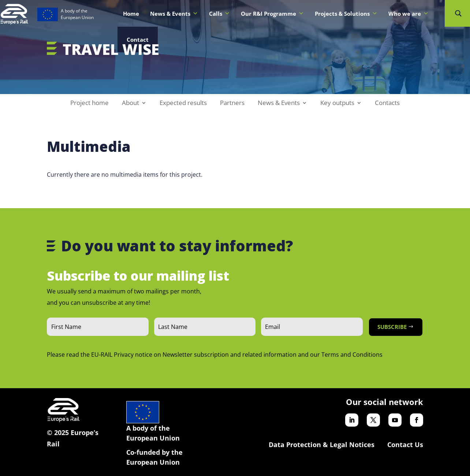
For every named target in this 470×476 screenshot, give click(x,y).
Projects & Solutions (346, 14)
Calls (219, 14)
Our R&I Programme (272, 14)
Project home (89, 104)
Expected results (183, 104)
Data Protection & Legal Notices (322, 445)
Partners (232, 104)
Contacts (387, 104)
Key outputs (337, 104)
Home (131, 14)
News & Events (174, 14)
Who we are (409, 14)
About (130, 104)
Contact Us (405, 445)
